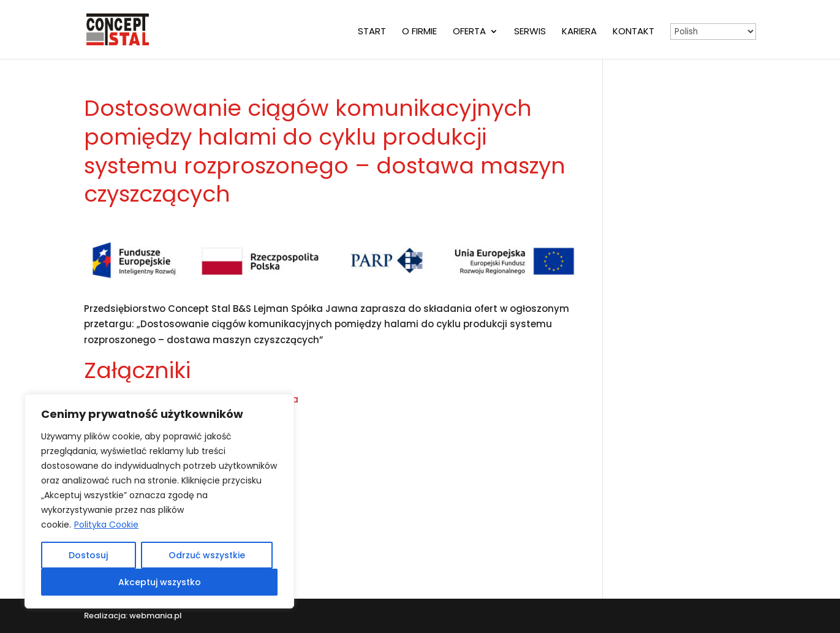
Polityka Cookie (106, 525)
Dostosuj (88, 555)
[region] (159, 501)
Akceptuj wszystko (160, 582)
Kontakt (634, 32)
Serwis (530, 32)
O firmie (419, 32)
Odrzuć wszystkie (207, 555)
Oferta (469, 32)
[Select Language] (713, 32)
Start (372, 32)
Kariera (579, 32)
